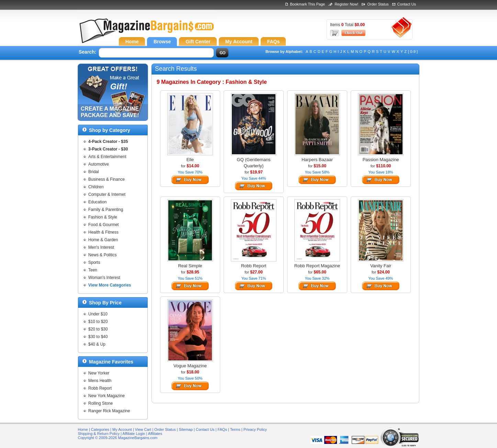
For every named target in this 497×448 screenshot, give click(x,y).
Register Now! (346, 4)
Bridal (94, 172)
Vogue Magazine (190, 366)
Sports (94, 262)
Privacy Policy (255, 429)
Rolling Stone (100, 403)
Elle (190, 160)
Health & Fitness (103, 232)
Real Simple (190, 266)
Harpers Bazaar (317, 160)
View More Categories (110, 285)
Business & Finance (106, 179)
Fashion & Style (103, 217)
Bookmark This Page (307, 4)
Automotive (99, 164)
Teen (93, 270)
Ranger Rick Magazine (109, 411)
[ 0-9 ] (413, 52)
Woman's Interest (104, 278)
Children (96, 187)
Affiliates (155, 434)
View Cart (143, 429)
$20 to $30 (98, 329)
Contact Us (407, 4)
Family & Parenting (106, 210)
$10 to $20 (98, 322)
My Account (122, 429)
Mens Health (100, 381)
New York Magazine (106, 396)
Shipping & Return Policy (99, 434)
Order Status (378, 4)
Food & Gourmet (104, 225)
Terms (235, 429)
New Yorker (99, 373)
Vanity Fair (381, 266)
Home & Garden (103, 240)
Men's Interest (101, 247)
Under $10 (98, 314)
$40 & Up (97, 344)
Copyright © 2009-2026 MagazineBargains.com (118, 438)
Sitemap (186, 429)
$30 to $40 (98, 337)
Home (83, 429)
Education (97, 202)
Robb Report (100, 388)
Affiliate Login (134, 434)
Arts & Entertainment (107, 157)
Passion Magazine (381, 160)
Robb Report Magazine (317, 266)
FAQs (222, 429)
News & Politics (103, 255)
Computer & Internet (107, 194)
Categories (100, 429)
